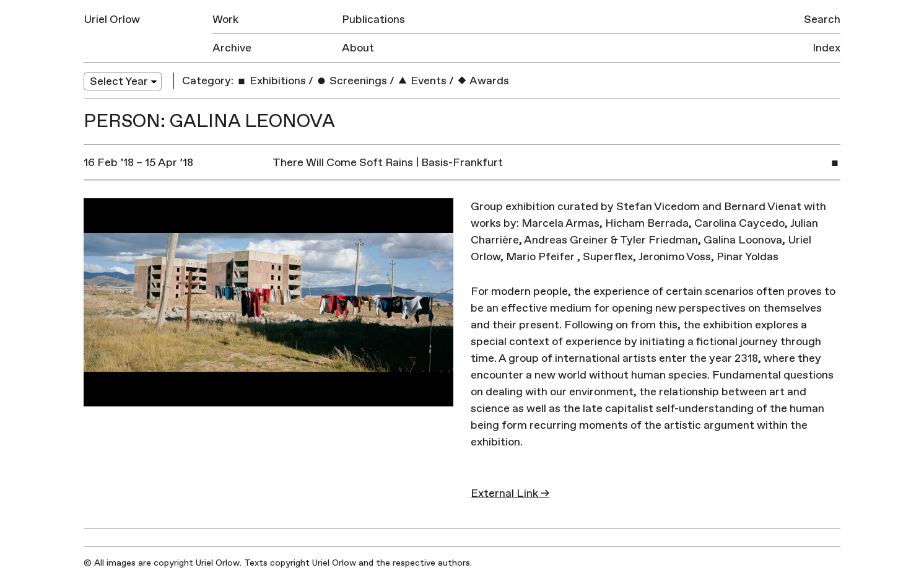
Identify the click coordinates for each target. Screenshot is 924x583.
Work (225, 20)
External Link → (510, 493)
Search (822, 20)
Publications (373, 20)
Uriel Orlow (112, 20)
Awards (483, 81)
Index (826, 48)
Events (422, 81)
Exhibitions (271, 81)
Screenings (351, 81)
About (358, 48)
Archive (232, 48)
